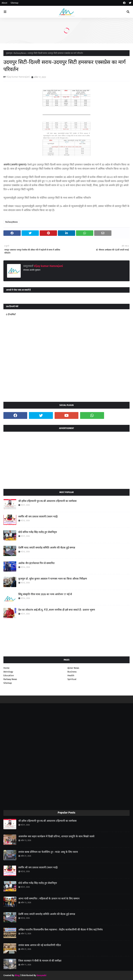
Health (71, 675)
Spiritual (72, 679)
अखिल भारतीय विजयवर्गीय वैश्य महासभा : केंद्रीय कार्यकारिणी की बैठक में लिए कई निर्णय (61, 930)
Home (6, 668)
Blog (17, 975)
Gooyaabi (42, 975)
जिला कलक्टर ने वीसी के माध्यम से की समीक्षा (40, 961)
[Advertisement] (66, 459)
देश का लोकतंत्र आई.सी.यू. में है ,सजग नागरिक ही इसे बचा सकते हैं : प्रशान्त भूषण (57, 610)
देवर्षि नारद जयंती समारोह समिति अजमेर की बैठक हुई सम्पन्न (47, 548)
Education (9, 675)
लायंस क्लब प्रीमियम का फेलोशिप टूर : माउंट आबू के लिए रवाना (48, 852)
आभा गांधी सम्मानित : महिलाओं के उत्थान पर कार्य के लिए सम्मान (49, 899)
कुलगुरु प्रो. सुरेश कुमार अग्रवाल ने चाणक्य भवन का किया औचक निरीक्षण (53, 579)
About (4, 3)
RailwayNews (20, 53)
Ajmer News (73, 668)
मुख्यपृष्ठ (9, 53)
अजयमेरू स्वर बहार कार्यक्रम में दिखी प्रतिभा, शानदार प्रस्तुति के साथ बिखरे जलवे (56, 836)
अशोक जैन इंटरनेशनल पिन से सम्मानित (36, 563)
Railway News (10, 679)
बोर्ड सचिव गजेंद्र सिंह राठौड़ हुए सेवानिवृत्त (38, 532)
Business (72, 672)
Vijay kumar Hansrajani (18, 77)
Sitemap (14, 3)
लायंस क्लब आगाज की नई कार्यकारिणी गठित (40, 945)
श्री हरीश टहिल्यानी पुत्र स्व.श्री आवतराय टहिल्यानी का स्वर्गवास (47, 501)
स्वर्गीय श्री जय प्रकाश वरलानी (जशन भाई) (38, 517)
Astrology (8, 672)
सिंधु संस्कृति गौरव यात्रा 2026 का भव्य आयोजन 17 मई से (45, 594)
